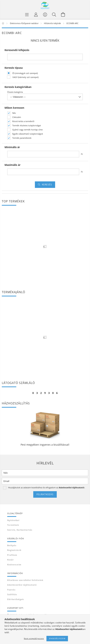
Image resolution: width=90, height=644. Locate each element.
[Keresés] (54, 14)
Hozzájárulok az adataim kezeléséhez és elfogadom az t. (47, 487)
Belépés (12, 545)
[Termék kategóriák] (27, 14)
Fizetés (11, 590)
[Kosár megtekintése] (63, 14)
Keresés (47, 185)
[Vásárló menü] (45, 14)
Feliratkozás (45, 494)
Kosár (10, 560)
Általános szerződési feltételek (25, 580)
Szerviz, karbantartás (20, 530)
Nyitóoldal (13, 520)
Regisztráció (14, 550)
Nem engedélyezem (34, 638)
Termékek (13, 525)
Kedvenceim (14, 565)
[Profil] (36, 14)
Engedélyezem (57, 638)
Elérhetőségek (16, 599)
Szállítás (12, 594)
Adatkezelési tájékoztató (22, 585)
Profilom (12, 555)
